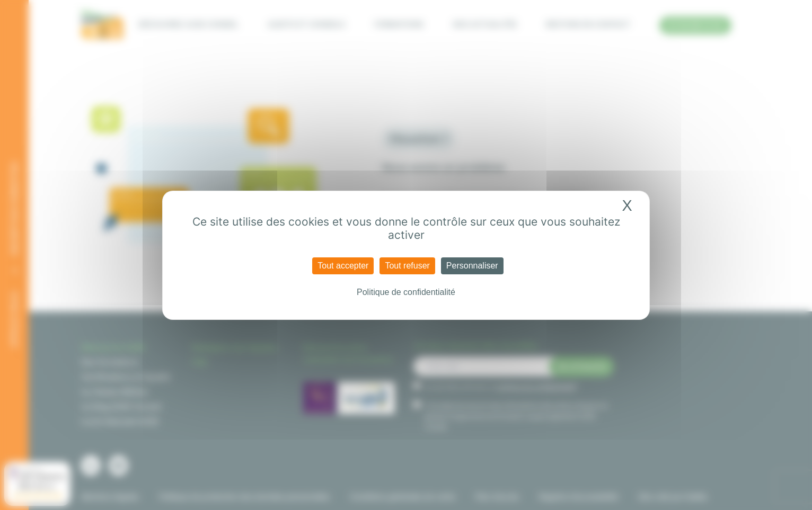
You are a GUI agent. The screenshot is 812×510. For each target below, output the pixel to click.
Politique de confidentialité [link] (406, 292)
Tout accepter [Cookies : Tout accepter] (343, 266)
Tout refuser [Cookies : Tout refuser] (407, 266)
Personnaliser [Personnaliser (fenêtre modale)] (472, 266)
